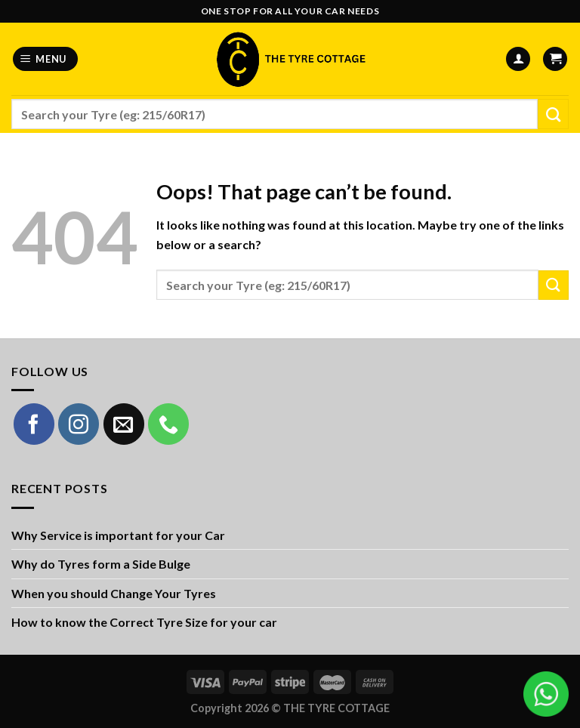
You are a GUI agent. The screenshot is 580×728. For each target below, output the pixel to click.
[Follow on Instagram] (79, 424)
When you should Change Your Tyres (114, 593)
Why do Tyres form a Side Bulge (101, 564)
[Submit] (553, 114)
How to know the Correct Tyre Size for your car (144, 622)
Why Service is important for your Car (118, 535)
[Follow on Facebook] (34, 424)
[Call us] (168, 424)
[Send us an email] (124, 424)
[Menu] (46, 59)
